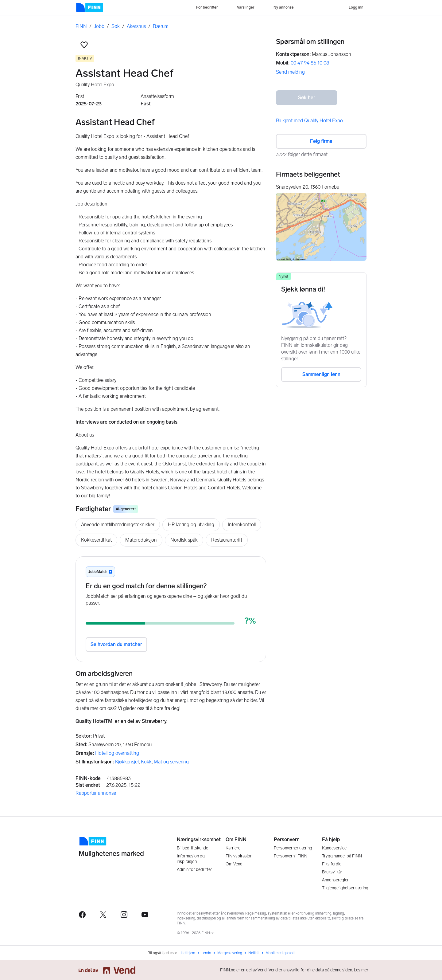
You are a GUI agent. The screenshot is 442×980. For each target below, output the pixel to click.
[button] (84, 45)
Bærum (161, 26)
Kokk (146, 762)
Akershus (136, 26)
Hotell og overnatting (117, 753)
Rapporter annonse (96, 793)
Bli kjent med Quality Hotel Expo (309, 121)
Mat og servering (171, 762)
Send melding (290, 72)
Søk (116, 26)
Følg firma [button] (321, 141)
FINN (81, 26)
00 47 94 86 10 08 (310, 63)
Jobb (99, 26)
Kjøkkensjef (127, 762)
